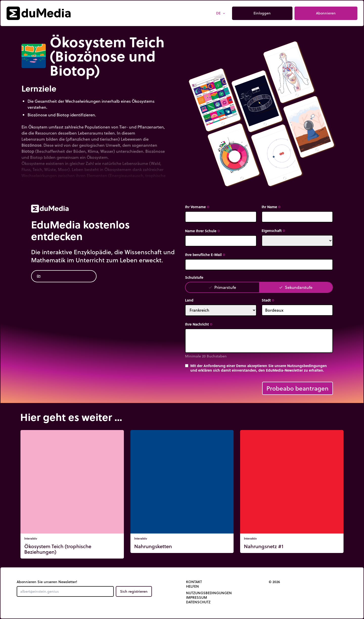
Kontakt (194, 582)
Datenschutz (198, 602)
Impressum (197, 597)
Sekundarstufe (296, 287)
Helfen (192, 586)
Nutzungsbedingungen (209, 593)
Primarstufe (222, 287)
